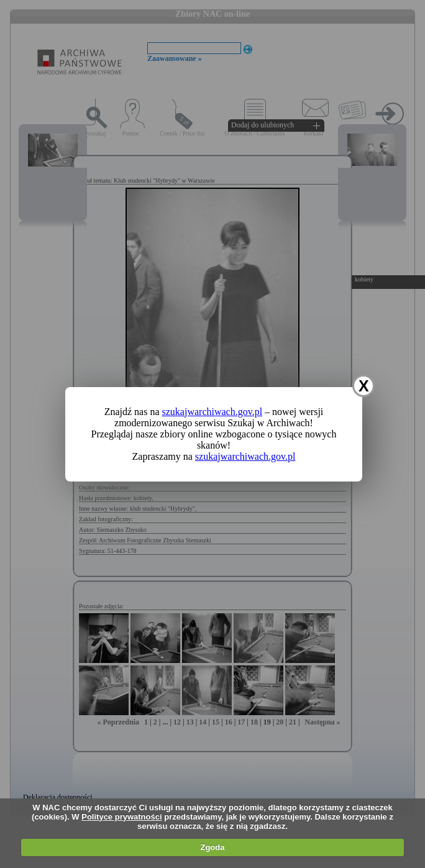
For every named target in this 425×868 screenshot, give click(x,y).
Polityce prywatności (121, 817)
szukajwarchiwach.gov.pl (212, 412)
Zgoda (212, 847)
